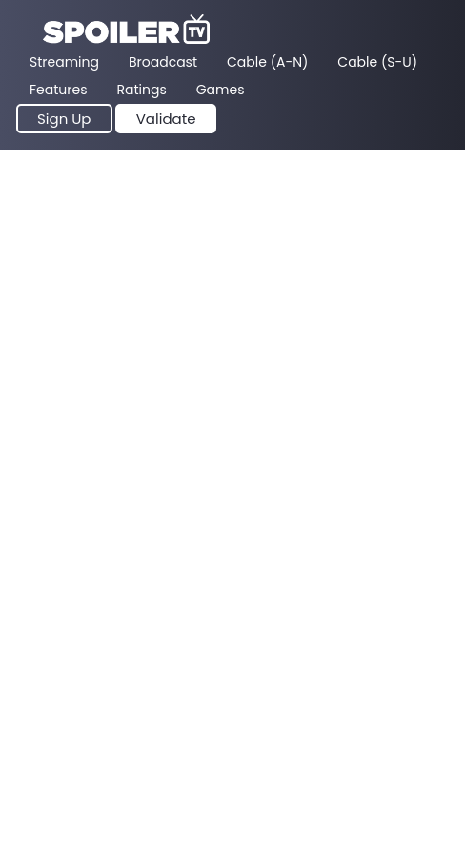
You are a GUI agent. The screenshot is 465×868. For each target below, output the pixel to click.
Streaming (64, 62)
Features (58, 90)
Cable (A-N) (267, 62)
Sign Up (64, 119)
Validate (166, 119)
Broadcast (163, 62)
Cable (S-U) (377, 62)
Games (221, 90)
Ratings (141, 90)
